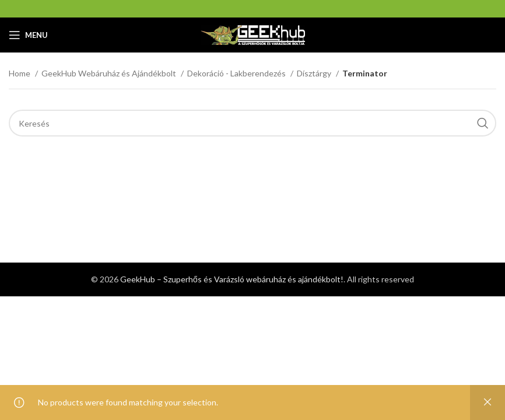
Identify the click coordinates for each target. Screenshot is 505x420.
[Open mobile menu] (28, 35)
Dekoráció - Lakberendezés (237, 73)
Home (20, 73)
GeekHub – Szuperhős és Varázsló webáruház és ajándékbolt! (232, 279)
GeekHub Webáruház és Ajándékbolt (110, 73)
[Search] (253, 123)
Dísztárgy (315, 73)
